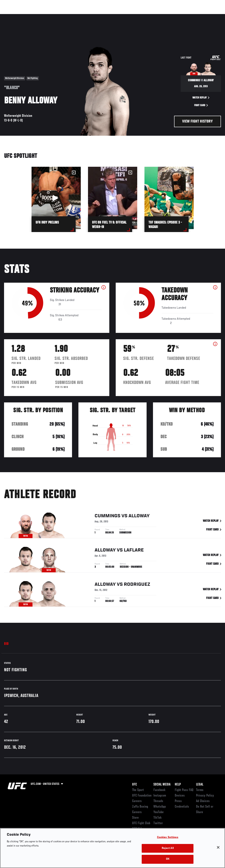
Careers (137, 801)
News (65, 16)
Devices (180, 796)
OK (168, 859)
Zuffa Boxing (181, 16)
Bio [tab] (6, 644)
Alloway (139, 517)
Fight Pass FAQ (184, 790)
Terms (200, 790)
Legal (200, 785)
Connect (143, 16)
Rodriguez (137, 585)
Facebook (159, 790)
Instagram (160, 796)
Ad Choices (203, 801)
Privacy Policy (205, 796)
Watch (160, 16)
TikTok (158, 818)
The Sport (138, 790)
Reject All (168, 848)
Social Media (162, 785)
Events (12, 16)
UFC (134, 785)
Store (135, 818)
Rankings (30, 16)
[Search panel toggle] (211, 16)
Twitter (158, 823)
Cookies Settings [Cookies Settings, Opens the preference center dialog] (168, 837)
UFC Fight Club (141, 823)
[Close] (218, 847)
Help (178, 785)
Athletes (49, 16)
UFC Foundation (142, 796)
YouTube (159, 812)
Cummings (107, 517)
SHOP (199, 16)
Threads (158, 801)
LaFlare (134, 551)
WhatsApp (160, 807)
